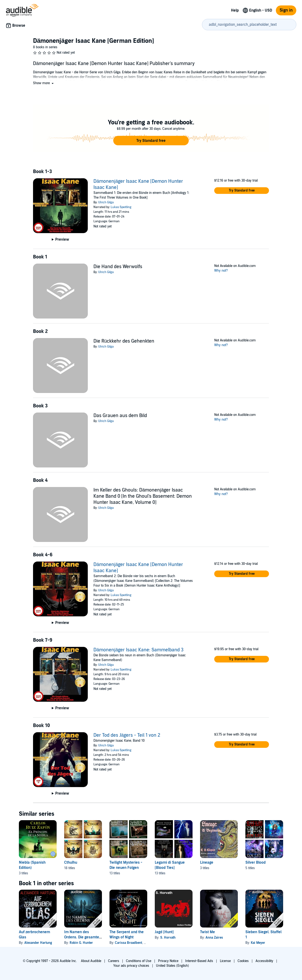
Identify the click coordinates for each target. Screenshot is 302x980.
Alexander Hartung (38, 943)
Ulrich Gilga (106, 202)
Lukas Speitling (121, 207)
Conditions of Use (139, 961)
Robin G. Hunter (81, 943)
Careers (114, 961)
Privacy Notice (168, 961)
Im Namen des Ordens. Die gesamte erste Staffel (82, 937)
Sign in (286, 10)
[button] (44, 83)
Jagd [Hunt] (164, 932)
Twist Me (208, 932)
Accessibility (264, 961)
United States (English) (172, 966)
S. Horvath (168, 938)
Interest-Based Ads (199, 961)
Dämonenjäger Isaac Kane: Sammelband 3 (138, 650)
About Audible (91, 961)
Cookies (243, 961)
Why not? (221, 271)
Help (235, 10)
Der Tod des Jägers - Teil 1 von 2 (127, 735)
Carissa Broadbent (128, 943)
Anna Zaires (214, 938)
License (225, 961)
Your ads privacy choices (131, 966)
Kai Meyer (258, 943)
